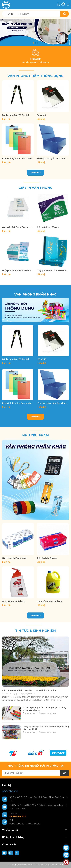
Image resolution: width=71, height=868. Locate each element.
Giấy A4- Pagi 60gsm (48, 227)
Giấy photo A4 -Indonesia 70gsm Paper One (53, 270)
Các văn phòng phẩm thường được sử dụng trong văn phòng (45, 709)
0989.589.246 (18, 817)
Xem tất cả (35, 173)
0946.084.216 (33, 824)
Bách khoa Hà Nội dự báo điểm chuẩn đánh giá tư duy (29, 690)
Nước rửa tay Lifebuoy (14, 601)
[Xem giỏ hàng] (63, 5)
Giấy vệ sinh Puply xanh (15, 558)
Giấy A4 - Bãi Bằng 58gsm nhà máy (18, 227)
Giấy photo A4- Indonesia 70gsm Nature (18, 270)
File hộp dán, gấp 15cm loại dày (53, 158)
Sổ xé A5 (41, 115)
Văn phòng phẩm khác (35, 294)
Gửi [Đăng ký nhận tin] (64, 773)
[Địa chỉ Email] (35, 773)
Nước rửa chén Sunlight (49, 601)
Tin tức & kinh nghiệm (35, 631)
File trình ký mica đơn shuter (17, 158)
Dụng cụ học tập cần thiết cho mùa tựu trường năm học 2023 (46, 728)
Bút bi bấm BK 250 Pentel (15, 115)
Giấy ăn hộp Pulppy (47, 558)
